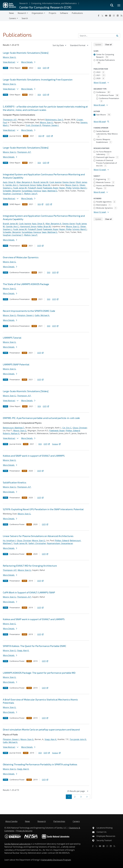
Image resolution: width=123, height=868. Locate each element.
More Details (28, 62)
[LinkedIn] (118, 16)
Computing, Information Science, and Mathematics (54, 3)
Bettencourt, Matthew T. (14, 428)
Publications (77, 13)
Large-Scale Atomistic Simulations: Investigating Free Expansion (38, 79)
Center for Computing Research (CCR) (45, 7)
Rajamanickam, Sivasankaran (60, 543)
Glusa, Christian (80, 428)
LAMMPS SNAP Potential (16, 364)
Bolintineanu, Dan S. (54, 120)
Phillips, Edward (73, 431)
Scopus (56, 444)
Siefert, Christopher (37, 543)
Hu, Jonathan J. (9, 541)
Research (24, 3)
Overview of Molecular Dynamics (21, 257)
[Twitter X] (102, 16)
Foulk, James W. (20, 188)
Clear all (109, 44)
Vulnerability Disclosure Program (56, 860)
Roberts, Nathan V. (11, 433)
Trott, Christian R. (33, 125)
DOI (39, 68)
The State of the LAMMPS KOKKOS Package (26, 284)
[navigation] (60, 45)
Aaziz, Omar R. (9, 182)
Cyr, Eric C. (67, 428)
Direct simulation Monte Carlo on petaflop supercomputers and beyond (41, 729)
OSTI (46, 68)
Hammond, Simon (28, 185)
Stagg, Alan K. (23, 650)
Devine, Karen (69, 182)
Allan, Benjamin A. (24, 182)
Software (64, 13)
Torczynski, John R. (78, 739)
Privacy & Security (24, 831)
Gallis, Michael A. (42, 315)
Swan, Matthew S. (50, 191)
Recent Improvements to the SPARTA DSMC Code (29, 311)
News (11, 13)
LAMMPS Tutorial (12, 338)
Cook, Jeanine (55, 182)
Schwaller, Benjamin (12, 191)
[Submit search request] (117, 36)
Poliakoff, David (35, 188)
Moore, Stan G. (10, 57)
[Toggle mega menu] (119, 5)
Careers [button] (13, 18)
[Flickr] (110, 16)
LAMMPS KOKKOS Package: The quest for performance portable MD (39, 673)
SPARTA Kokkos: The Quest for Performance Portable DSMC (35, 646)
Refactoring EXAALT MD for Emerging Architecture (30, 566)
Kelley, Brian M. (43, 185)
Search (25, 18)
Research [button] (22, 13)
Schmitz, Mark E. (80, 188)
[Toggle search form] (112, 5)
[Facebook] (99, 16)
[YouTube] (106, 16)
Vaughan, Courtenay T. (13, 194)
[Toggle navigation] (5, 16)
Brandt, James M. (41, 182)
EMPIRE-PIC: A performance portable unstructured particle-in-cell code (41, 418)
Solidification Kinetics (15, 482)
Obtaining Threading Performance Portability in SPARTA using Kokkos (40, 764)
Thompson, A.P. (10, 120)
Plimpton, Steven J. (51, 125)
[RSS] (114, 846)
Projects (53, 13)
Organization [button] (37, 13)
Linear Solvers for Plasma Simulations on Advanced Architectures (38, 536)
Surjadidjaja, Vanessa (31, 191)
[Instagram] (114, 16)
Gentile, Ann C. (12, 185)
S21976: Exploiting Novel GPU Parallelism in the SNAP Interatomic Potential (43, 509)
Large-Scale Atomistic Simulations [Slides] (26, 53)
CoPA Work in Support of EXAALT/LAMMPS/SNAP (29, 592)
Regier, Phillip (65, 188)
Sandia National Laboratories (18, 844)
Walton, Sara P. (31, 194)
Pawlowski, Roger (51, 188)
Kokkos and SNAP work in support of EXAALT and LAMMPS (34, 456)
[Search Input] (99, 36)
